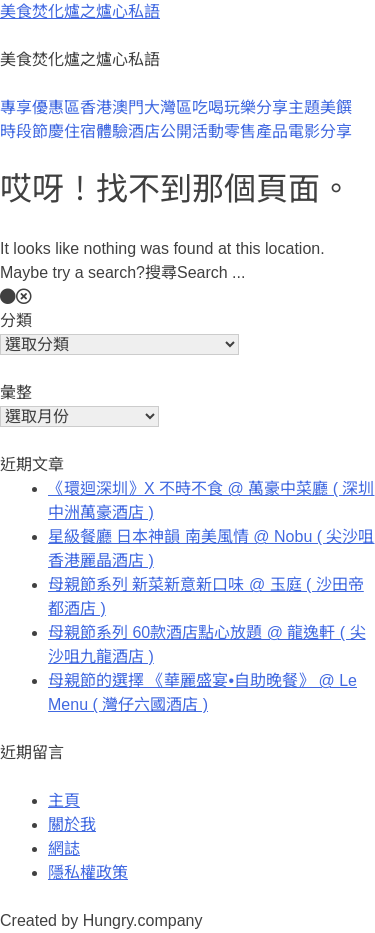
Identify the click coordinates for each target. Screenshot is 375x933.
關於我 (72, 824)
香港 (96, 107)
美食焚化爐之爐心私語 (80, 11)
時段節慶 (32, 131)
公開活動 (192, 131)
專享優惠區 (40, 107)
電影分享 (320, 131)
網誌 (64, 848)
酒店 (144, 131)
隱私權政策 (88, 872)
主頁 (64, 800)
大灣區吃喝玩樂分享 (216, 107)
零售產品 (256, 131)
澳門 (128, 107)
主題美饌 (320, 107)
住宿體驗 (96, 131)
